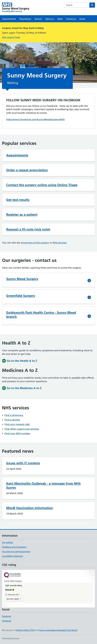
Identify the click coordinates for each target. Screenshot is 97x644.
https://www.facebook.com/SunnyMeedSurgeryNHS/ (35, 119)
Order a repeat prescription (27, 170)
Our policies (7, 542)
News (60, 19)
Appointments (9, 19)
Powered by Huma (11, 638)
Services (38, 19)
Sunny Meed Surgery (22, 279)
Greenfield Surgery (21, 296)
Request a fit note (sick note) (28, 229)
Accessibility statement (13, 556)
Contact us (71, 19)
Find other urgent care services (22, 429)
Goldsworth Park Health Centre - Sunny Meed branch (41, 315)
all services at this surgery (35, 243)
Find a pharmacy (14, 415)
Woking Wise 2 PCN (25, 630)
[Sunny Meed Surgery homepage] (16, 8)
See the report (13, 599)
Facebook (7, 616)
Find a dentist (12, 420)
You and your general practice (16, 552)
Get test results (18, 200)
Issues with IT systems (23, 463)
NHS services (60, 243)
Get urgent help (11, 37)
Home (82, 19)
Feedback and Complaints (14, 547)
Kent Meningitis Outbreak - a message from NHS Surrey (43, 485)
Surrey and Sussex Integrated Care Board (58, 630)
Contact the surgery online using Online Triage (42, 185)
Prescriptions (25, 19)
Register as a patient (22, 214)
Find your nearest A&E (17, 424)
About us (50, 19)
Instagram (7, 621)
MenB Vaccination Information (30, 508)
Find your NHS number (17, 433)
